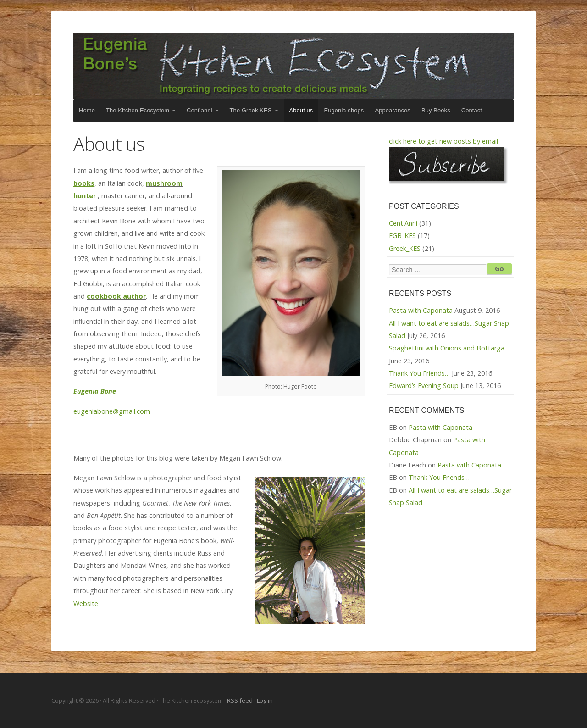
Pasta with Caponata (421, 310)
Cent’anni (199, 110)
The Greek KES (251, 110)
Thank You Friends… (419, 373)
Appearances (392, 110)
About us (301, 110)
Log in (265, 700)
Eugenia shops (344, 110)
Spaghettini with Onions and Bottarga (447, 348)
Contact (472, 110)
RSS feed (241, 700)
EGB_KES (402, 236)
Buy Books (436, 110)
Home (87, 110)
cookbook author (116, 296)
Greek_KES (405, 248)
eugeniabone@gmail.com (112, 411)
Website (86, 603)
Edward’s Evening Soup (424, 386)
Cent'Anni (403, 223)
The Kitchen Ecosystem (293, 66)
